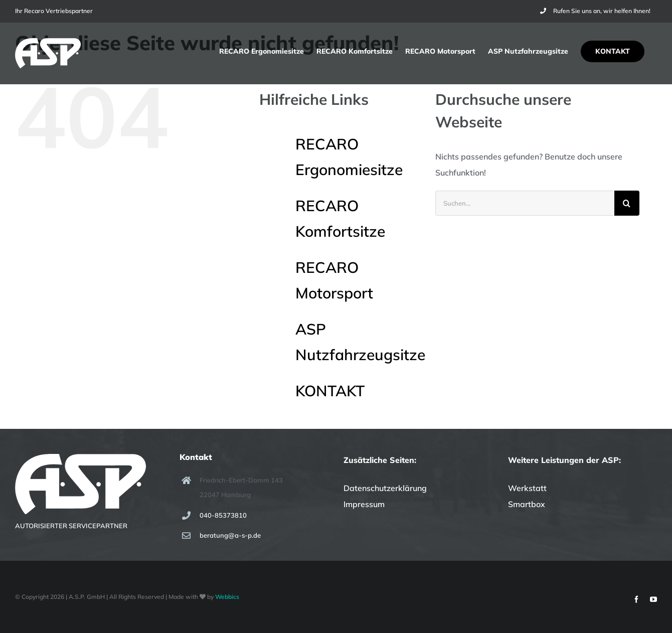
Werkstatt (527, 488)
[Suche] (627, 203)
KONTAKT (330, 391)
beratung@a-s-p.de (230, 535)
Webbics (227, 597)
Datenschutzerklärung (385, 488)
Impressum (364, 504)
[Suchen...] (525, 203)
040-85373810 (223, 515)
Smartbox (527, 504)
